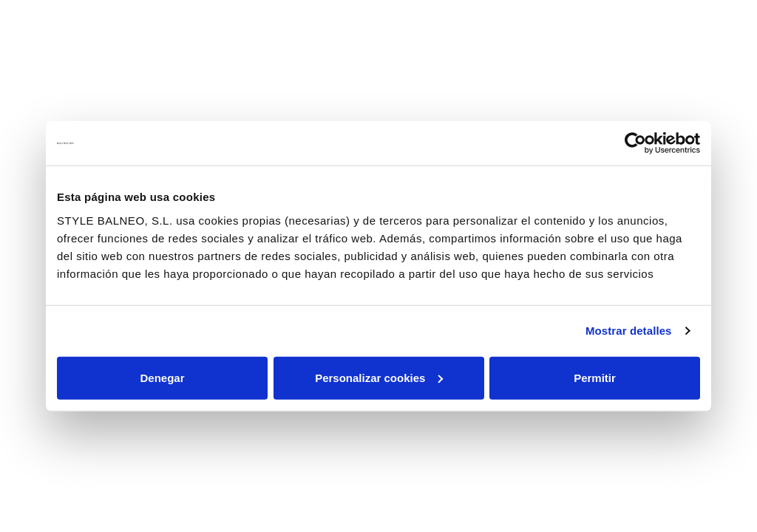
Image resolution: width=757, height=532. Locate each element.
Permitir (595, 377)
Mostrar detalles (629, 331)
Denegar (162, 377)
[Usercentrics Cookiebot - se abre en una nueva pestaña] (635, 143)
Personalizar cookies (379, 377)
